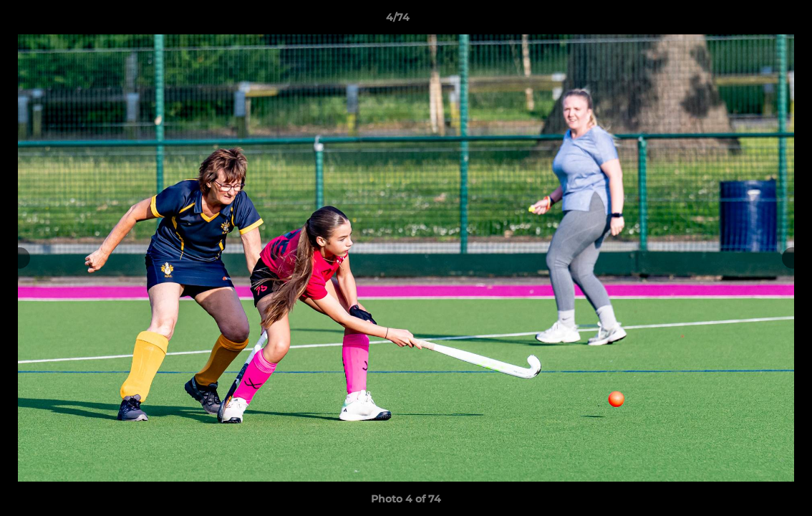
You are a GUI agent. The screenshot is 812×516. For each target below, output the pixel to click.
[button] (752, 21)
